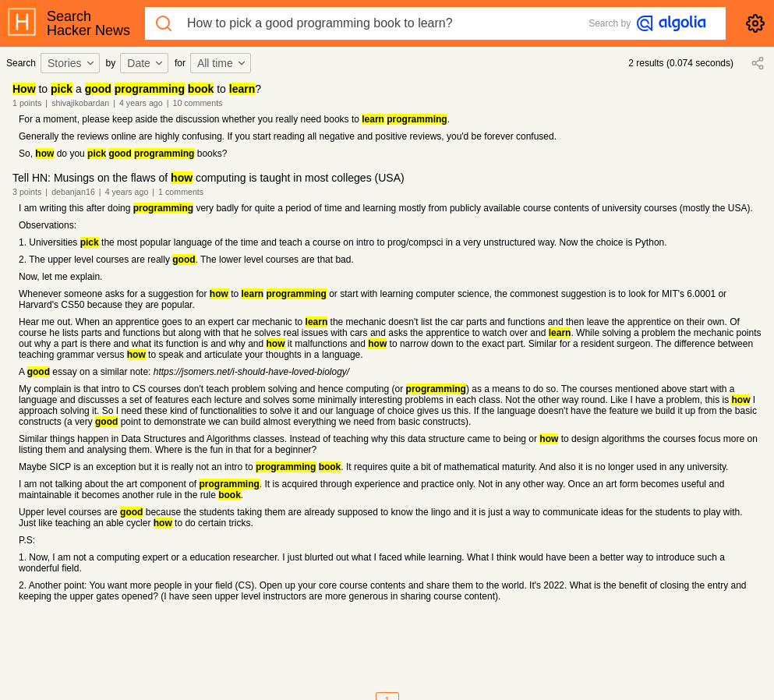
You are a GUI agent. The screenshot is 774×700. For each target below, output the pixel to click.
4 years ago (141, 103)
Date (146, 63)
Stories (72, 63)
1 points (27, 103)
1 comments (181, 192)
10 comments (197, 103)
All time (222, 63)
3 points (27, 192)
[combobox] (72, 63)
